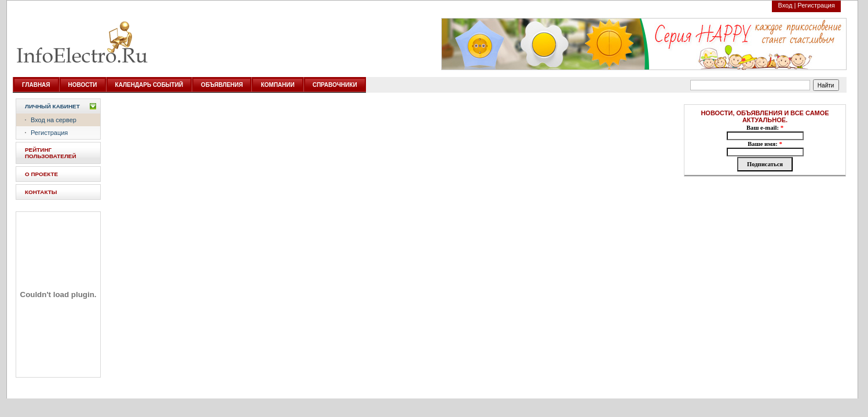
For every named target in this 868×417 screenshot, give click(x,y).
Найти (826, 85)
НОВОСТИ (83, 85)
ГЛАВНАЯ (36, 85)
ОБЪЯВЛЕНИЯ (222, 85)
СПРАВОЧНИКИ (335, 85)
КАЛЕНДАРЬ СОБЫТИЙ (149, 85)
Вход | (787, 5)
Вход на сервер (54, 120)
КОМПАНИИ (277, 85)
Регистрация (816, 5)
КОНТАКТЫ (41, 192)
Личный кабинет (52, 106)
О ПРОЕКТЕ (41, 174)
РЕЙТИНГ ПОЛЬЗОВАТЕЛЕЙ (51, 153)
